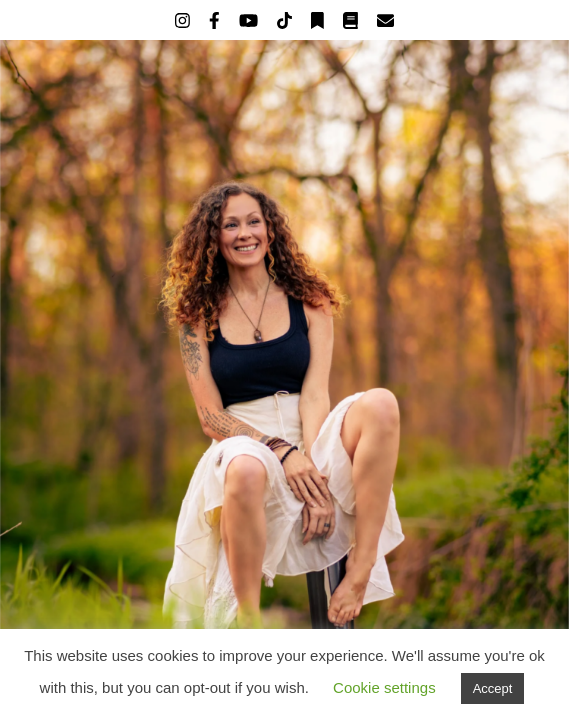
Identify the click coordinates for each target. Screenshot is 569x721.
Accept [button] (493, 688)
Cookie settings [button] (384, 687)
